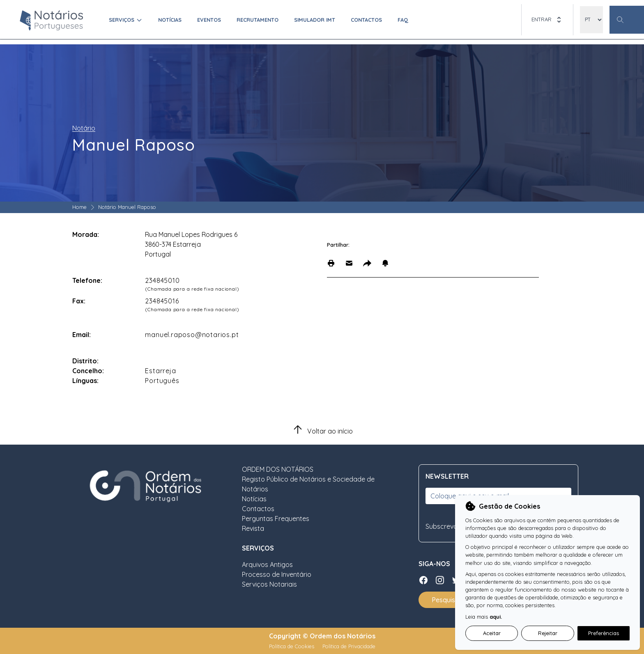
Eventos (209, 20)
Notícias (170, 20)
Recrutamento (258, 20)
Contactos (366, 20)
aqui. (496, 617)
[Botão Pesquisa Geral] (627, 20)
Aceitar (492, 633)
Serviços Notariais (269, 584)
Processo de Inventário (277, 574)
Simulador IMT (315, 20)
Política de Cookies (292, 646)
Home (79, 207)
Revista (253, 528)
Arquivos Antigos (267, 565)
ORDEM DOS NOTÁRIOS (278, 469)
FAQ (403, 20)
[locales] (591, 20)
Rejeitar (548, 633)
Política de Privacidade (349, 646)
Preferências (604, 633)
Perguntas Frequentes (276, 519)
